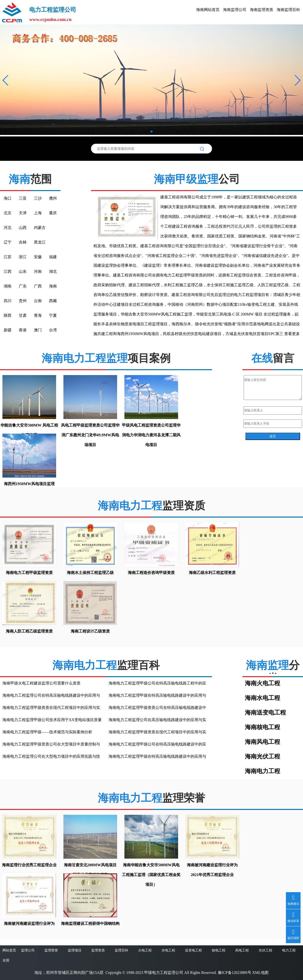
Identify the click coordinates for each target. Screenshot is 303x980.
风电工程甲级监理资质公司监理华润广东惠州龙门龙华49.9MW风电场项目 (90, 435)
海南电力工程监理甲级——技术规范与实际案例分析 (47, 732)
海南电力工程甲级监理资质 (29, 573)
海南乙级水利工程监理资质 (212, 573)
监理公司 (28, 950)
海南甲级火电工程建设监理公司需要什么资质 (41, 683)
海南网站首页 (208, 10)
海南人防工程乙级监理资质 (29, 631)
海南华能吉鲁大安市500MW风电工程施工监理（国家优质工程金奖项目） (151, 875)
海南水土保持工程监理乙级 (90, 573)
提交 (273, 436)
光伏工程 (265, 950)
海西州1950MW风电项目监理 (29, 484)
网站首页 (9, 950)
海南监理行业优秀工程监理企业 (29, 865)
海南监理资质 (262, 10)
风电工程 (242, 950)
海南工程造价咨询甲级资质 (151, 573)
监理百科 (121, 950)
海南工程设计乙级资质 (90, 631)
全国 (6, 960)
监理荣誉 (51, 950)
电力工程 (289, 950)
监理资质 (98, 950)
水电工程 (168, 950)
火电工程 (145, 950)
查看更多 (292, 334)
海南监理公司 (235, 10)
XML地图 (261, 973)
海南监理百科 (288, 10)
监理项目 (75, 950)
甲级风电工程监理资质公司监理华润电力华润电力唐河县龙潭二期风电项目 (151, 435)
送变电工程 (193, 950)
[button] (6, 80)
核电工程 (219, 950)
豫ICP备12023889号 (235, 973)
